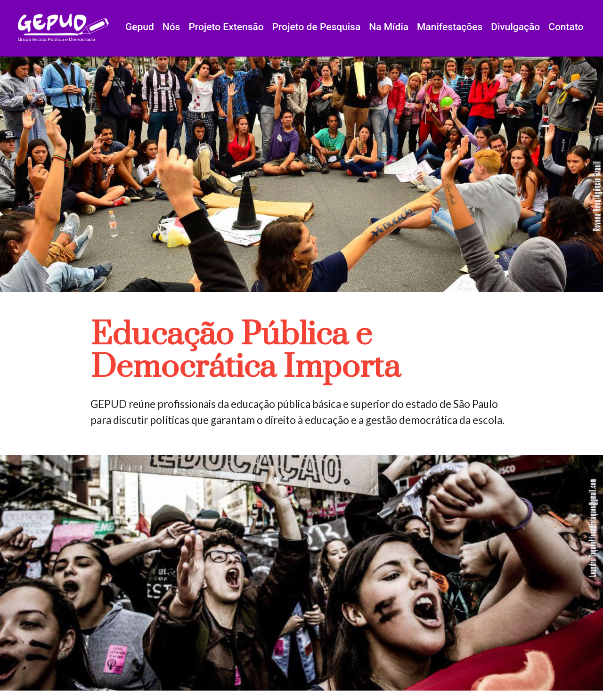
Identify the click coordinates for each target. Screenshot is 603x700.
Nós (171, 27)
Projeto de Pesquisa (317, 27)
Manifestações (450, 27)
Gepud (140, 27)
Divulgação (515, 27)
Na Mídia (389, 27)
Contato (566, 27)
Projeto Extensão (226, 27)
